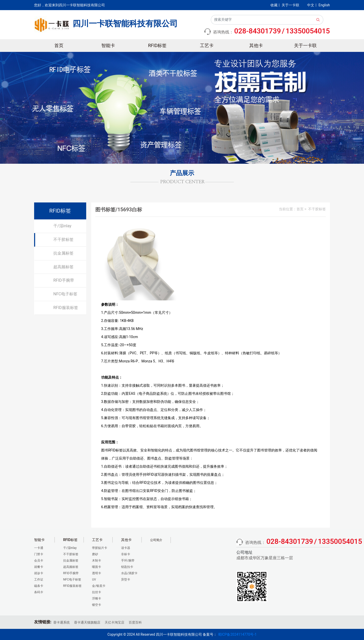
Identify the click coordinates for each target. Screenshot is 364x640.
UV (94, 580)
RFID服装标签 (66, 308)
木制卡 (97, 561)
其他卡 (256, 45)
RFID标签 (157, 45)
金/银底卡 (99, 586)
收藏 (274, 5)
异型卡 (126, 580)
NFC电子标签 (65, 294)
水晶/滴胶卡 (129, 573)
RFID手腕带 (64, 280)
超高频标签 (63, 267)
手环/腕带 (128, 561)
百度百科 (135, 622)
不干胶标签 (63, 240)
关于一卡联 (290, 5)
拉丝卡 (97, 592)
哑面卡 (97, 567)
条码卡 (39, 592)
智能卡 (108, 45)
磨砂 (95, 554)
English (324, 5)
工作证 (39, 580)
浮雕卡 (97, 598)
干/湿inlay (62, 226)
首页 (59, 45)
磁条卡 (39, 586)
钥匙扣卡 (127, 567)
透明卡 (97, 573)
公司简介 (156, 540)
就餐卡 (39, 567)
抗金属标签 (63, 253)
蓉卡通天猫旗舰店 (87, 622)
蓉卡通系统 (62, 622)
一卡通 (39, 548)
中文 (311, 5)
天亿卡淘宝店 (115, 622)
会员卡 (39, 561)
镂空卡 (97, 605)
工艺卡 (207, 45)
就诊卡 (39, 573)
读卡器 (126, 548)
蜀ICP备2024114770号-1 (237, 634)
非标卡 (126, 554)
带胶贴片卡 (100, 548)
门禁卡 (39, 554)
